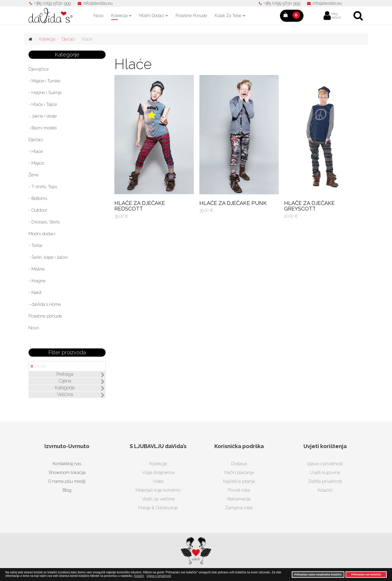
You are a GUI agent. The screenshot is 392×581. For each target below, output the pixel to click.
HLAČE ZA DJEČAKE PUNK (233, 203)
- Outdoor (38, 210)
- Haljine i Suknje (45, 93)
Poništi (38, 366)
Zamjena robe (239, 508)
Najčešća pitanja (239, 481)
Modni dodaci (152, 16)
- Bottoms (38, 198)
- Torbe (35, 246)
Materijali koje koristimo (158, 490)
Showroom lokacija (67, 473)
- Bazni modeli (43, 128)
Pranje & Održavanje (158, 508)
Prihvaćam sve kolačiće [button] (366, 575)
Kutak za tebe (228, 16)
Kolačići (325, 490)
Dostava (239, 464)
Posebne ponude (191, 16)
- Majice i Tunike (44, 81)
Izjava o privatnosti (325, 464)
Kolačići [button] (139, 576)
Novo (99, 16)
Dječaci (68, 39)
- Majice (36, 163)
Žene (34, 175)
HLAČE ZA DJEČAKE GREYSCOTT (309, 206)
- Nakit (35, 293)
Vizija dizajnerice (158, 473)
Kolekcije (158, 464)
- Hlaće (36, 151)
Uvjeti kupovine (325, 473)
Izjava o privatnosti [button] (159, 576)
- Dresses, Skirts (44, 222)
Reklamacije (239, 499)
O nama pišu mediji (67, 481)
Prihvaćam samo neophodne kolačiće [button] (318, 575)
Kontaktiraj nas (67, 464)
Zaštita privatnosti (325, 481)
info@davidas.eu (98, 3)
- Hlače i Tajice (43, 104)
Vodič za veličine (158, 499)
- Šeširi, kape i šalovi (48, 257)
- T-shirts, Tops (43, 187)
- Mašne (37, 269)
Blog (67, 490)
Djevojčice (39, 69)
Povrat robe (239, 490)
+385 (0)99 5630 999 (52, 3)
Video (158, 481)
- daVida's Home (45, 304)
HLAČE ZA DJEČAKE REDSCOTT (140, 206)
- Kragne (37, 281)
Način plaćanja (239, 473)
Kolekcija (119, 16)
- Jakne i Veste (43, 116)
